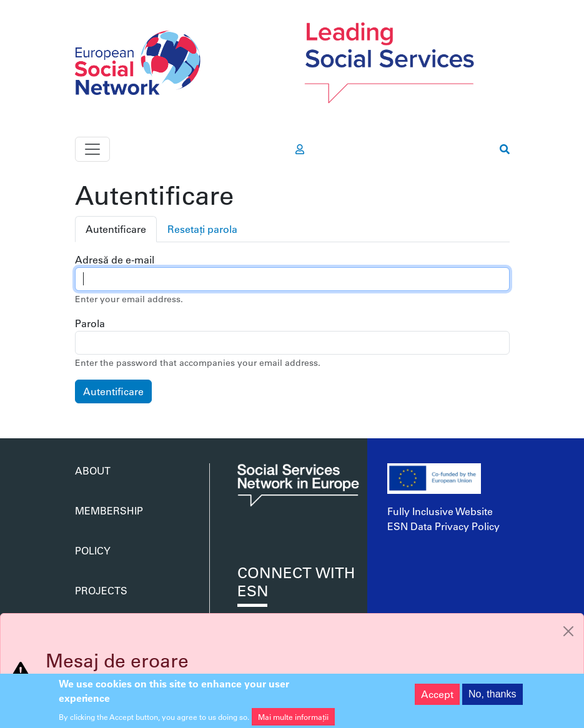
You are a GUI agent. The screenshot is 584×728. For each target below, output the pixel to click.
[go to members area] (300, 149)
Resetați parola (202, 229)
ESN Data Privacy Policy (443, 526)
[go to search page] (505, 149)
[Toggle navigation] (92, 149)
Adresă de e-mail (115, 259)
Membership (109, 510)
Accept (437, 698)
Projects (101, 590)
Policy (93, 550)
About (93, 470)
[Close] (568, 631)
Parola (90, 323)
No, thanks (492, 698)
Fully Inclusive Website (440, 511)
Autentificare (116, 229)
